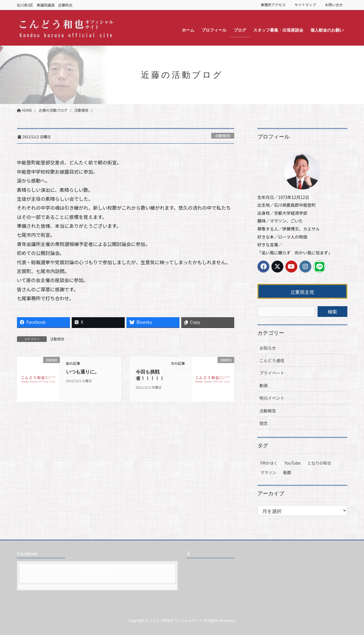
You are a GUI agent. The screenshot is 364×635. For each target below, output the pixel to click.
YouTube (292, 463)
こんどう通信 (272, 360)
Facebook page (97, 573)
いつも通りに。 (83, 372)
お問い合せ (334, 5)
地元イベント (272, 398)
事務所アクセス (273, 5)
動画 (264, 385)
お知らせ (268, 348)
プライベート (272, 373)
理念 (264, 423)
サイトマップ (305, 5)
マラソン (268, 473)
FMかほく (269, 463)
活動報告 (223, 136)
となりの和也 (319, 463)
